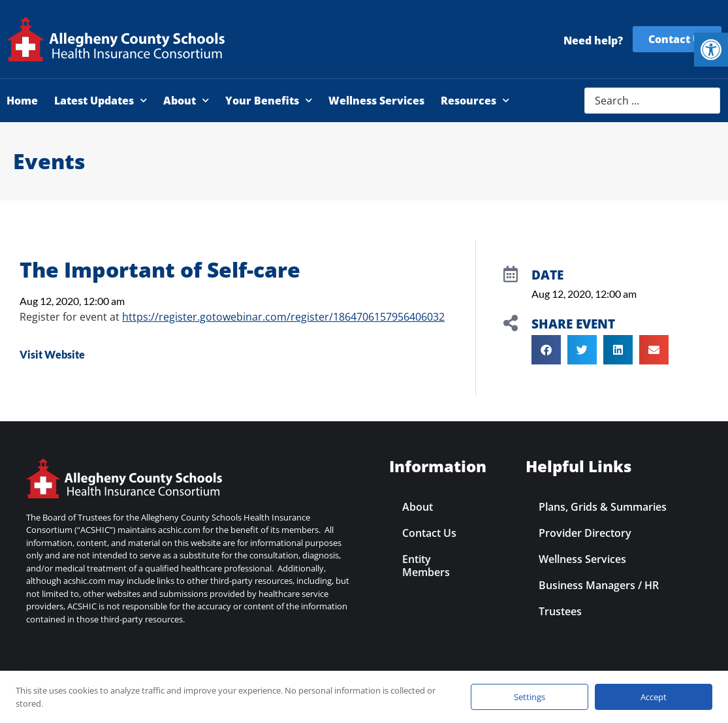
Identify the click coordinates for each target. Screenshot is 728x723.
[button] (546, 350)
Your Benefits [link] (269, 100)
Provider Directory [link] (585, 533)
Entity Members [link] (426, 566)
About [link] (186, 100)
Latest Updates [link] (101, 100)
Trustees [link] (560, 611)
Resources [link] (475, 100)
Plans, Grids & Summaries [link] (603, 507)
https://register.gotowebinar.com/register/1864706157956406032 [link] (283, 317)
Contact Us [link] (429, 533)
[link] (711, 50)
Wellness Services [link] (376, 101)
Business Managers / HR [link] (599, 585)
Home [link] (22, 101)
